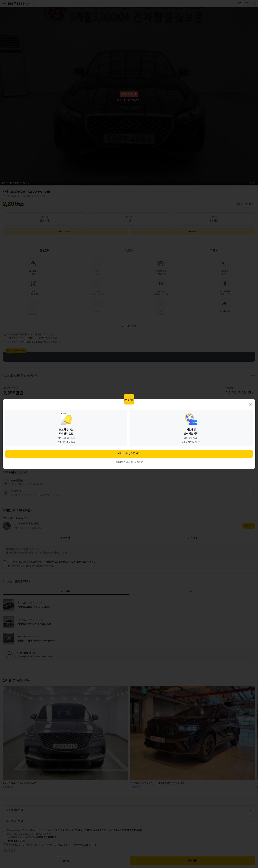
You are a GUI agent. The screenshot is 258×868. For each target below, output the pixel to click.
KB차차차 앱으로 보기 (129, 454)
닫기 (251, 404)
